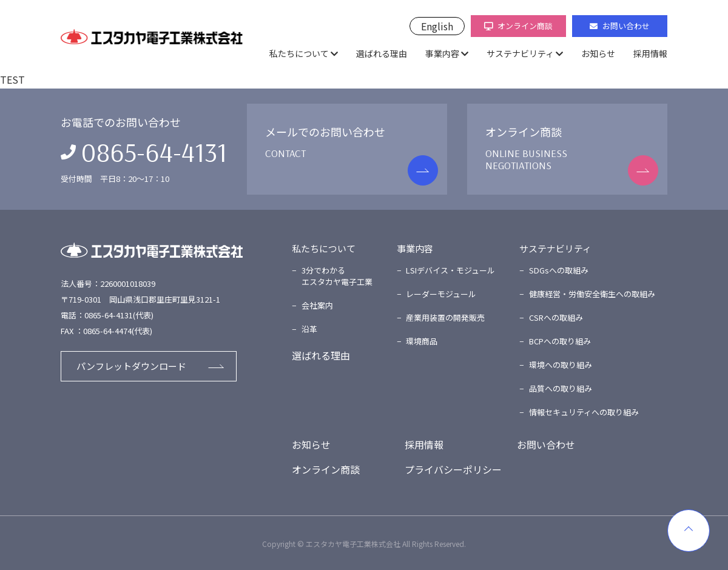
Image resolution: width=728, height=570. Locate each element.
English (437, 26)
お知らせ (598, 53)
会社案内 (317, 305)
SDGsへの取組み (559, 270)
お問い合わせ (620, 26)
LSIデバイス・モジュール (450, 270)
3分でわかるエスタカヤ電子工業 (337, 276)
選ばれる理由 (382, 53)
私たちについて (299, 53)
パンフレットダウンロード (131, 366)
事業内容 (442, 53)
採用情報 (650, 53)
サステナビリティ (520, 53)
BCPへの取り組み (560, 341)
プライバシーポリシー (453, 469)
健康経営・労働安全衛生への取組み (592, 294)
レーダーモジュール (441, 294)
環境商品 (422, 341)
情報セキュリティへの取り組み (584, 412)
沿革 (309, 329)
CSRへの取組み (556, 317)
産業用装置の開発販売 (445, 317)
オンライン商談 (519, 26)
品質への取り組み (561, 388)
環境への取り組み (561, 365)
